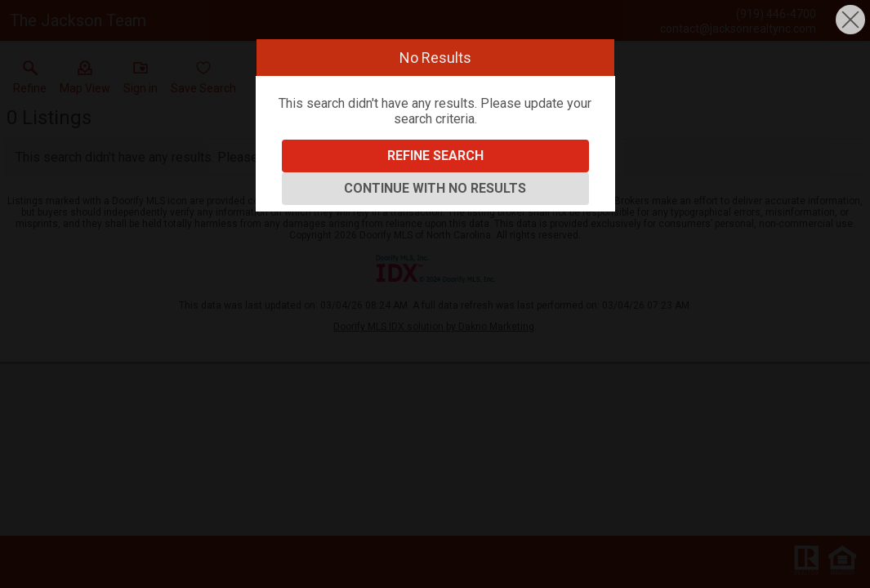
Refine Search (435, 156)
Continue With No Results (435, 188)
